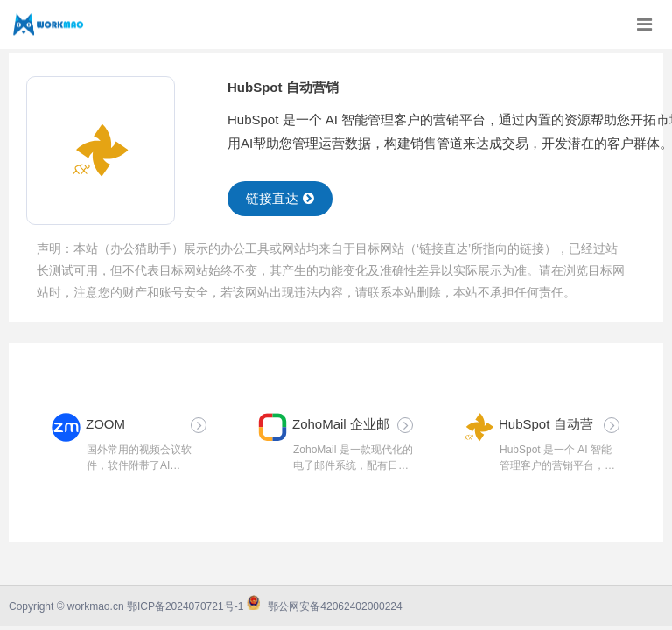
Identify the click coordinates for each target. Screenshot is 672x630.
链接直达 (280, 198)
